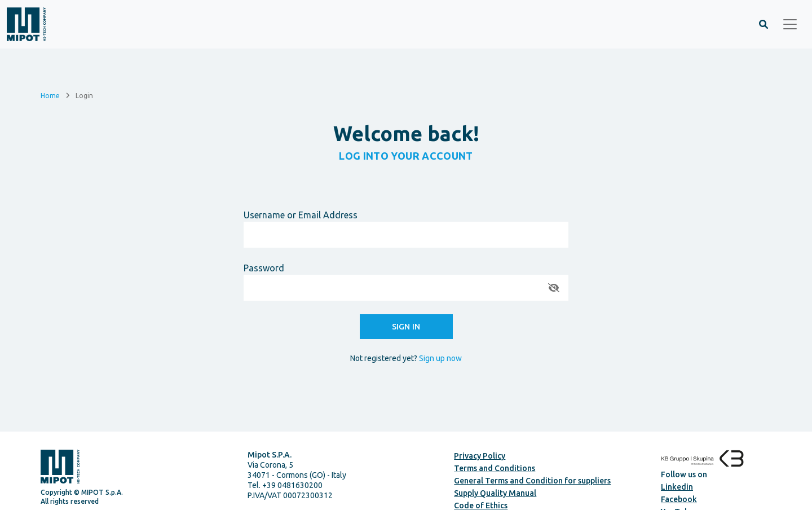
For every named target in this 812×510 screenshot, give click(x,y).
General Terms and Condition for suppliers (532, 481)
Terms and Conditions (495, 468)
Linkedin (677, 487)
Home (50, 95)
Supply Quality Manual (495, 493)
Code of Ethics (481, 505)
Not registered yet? (406, 358)
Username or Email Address (301, 215)
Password (264, 268)
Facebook (679, 499)
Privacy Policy (480, 456)
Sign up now (440, 358)
